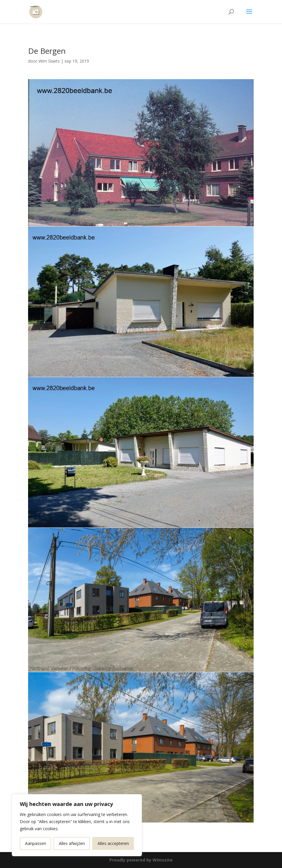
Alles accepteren (113, 843)
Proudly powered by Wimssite (141, 860)
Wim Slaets (49, 61)
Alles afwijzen (72, 843)
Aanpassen (36, 843)
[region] (77, 825)
